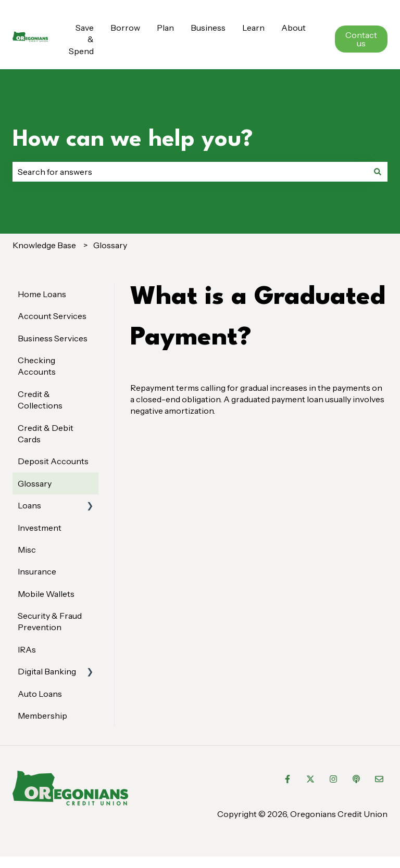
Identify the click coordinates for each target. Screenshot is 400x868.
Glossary (110, 245)
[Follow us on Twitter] (310, 779)
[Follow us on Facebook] (287, 779)
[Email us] (379, 779)
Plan (165, 28)
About (293, 28)
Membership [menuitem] (42, 716)
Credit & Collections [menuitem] (40, 400)
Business (208, 28)
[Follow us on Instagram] (333, 779)
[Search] (378, 172)
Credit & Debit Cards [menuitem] (46, 433)
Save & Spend (81, 39)
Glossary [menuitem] (35, 483)
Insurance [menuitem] (37, 571)
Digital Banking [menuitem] (47, 671)
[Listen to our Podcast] (356, 779)
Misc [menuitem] (27, 550)
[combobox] (190, 172)
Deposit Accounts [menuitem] (53, 461)
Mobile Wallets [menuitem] (46, 594)
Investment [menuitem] (40, 528)
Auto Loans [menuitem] (40, 694)
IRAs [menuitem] (27, 649)
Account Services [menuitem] (52, 316)
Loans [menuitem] (29, 505)
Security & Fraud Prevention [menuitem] (50, 621)
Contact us (361, 39)
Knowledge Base (44, 245)
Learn (253, 28)
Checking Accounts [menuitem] (37, 366)
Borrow (125, 28)
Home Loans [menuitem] (42, 294)
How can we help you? (133, 140)
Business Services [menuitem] (53, 338)
